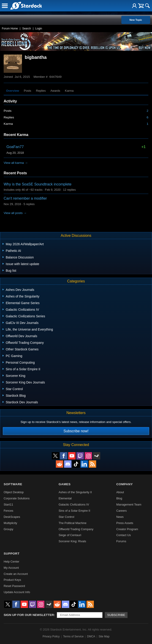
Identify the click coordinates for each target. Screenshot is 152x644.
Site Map (104, 636)
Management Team (129, 505)
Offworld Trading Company (76, 529)
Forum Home (10, 29)
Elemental (65, 498)
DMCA (91, 636)
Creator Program (127, 529)
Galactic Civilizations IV (74, 505)
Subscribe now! (76, 431)
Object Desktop (14, 492)
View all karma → (16, 163)
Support (12, 554)
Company (125, 484)
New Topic (136, 20)
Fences (8, 511)
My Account (11, 568)
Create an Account (16, 574)
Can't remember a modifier (25, 198)
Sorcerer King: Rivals (72, 541)
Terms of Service (73, 636)
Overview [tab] (12, 91)
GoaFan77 (15, 147)
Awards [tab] (55, 91)
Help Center (11, 562)
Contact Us (123, 535)
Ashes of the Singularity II (75, 492)
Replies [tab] (41, 91)
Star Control (66, 517)
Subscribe (116, 615)
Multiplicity (10, 523)
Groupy (8, 529)
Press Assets (125, 523)
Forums (121, 541)
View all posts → (15, 213)
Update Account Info (17, 592)
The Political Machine (73, 523)
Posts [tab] (27, 91)
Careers (122, 511)
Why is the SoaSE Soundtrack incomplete (38, 184)
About (120, 492)
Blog (119, 498)
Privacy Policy (51, 636)
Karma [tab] (69, 91)
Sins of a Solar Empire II (74, 511)
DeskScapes (12, 517)
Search (27, 29)
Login (39, 29)
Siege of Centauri (70, 535)
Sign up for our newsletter (29, 615)
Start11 (8, 505)
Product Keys (12, 580)
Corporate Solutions (17, 498)
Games (65, 484)
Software (13, 484)
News (120, 517)
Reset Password (14, 586)
